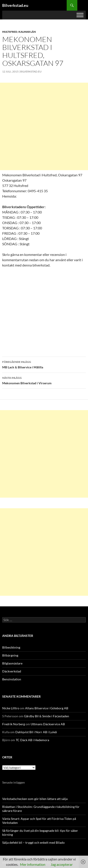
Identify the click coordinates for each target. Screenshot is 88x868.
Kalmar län (27, 32)
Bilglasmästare (12, 663)
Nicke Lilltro (11, 708)
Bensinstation (12, 679)
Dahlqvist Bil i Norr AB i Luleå (36, 732)
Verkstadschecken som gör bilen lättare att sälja (35, 799)
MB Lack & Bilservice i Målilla (44, 364)
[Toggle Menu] (80, 15)
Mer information (33, 864)
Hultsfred (10, 32)
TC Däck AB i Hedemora (32, 740)
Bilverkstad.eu (15, 5)
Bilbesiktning (11, 647)
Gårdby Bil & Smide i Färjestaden (47, 716)
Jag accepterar (62, 864)
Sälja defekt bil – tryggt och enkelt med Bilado (33, 842)
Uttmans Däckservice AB (48, 724)
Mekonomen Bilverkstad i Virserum (44, 380)
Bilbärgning (10, 655)
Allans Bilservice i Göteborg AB (47, 708)
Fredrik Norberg (14, 724)
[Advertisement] (44, 126)
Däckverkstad (12, 671)
